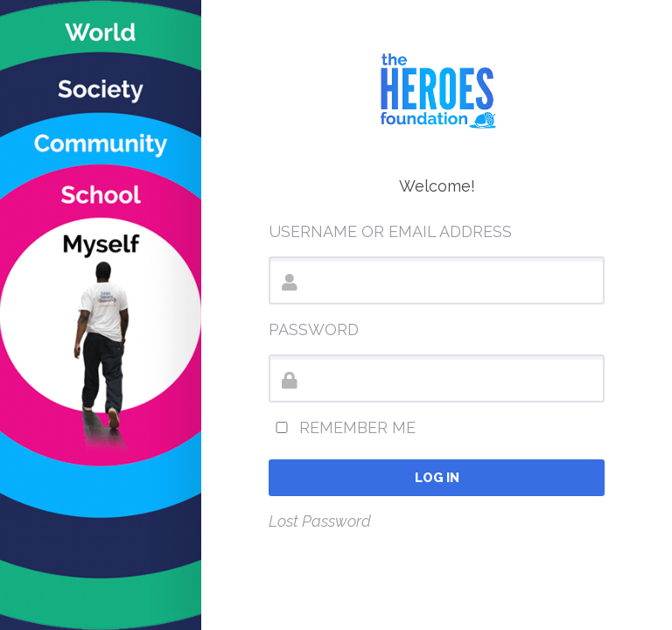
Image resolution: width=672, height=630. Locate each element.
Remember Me (342, 427)
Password (314, 329)
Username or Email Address (390, 231)
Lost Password (320, 521)
